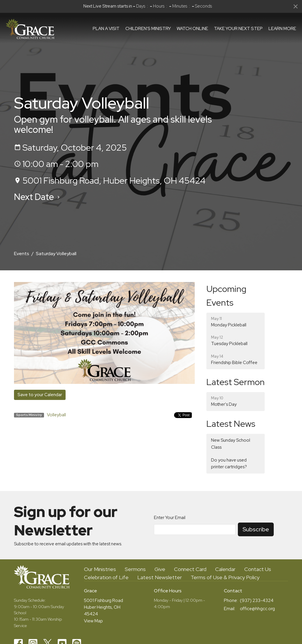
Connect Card (190, 569)
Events (22, 254)
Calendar (225, 569)
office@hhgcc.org (257, 609)
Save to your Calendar (40, 395)
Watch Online (192, 29)
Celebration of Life (106, 577)
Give (160, 569)
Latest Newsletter (160, 577)
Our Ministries (100, 569)
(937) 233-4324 (257, 601)
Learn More (282, 29)
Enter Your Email (170, 518)
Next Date (38, 197)
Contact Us (258, 569)
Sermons (135, 569)
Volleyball (56, 415)
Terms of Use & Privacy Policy (225, 577)
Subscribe (256, 529)
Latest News (231, 424)
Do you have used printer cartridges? (229, 463)
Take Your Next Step (238, 29)
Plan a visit (106, 29)
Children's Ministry (148, 29)
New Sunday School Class (231, 444)
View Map (93, 621)
